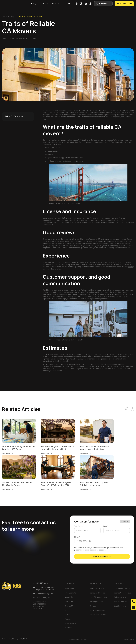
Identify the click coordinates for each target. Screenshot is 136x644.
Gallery (68, 615)
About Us (69, 597)
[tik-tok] (90, 4)
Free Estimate (71, 593)
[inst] (86, 4)
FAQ (67, 610)
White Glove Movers (97, 610)
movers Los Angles (71, 140)
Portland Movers (121, 602)
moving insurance (111, 218)
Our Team (69, 602)
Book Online (70, 589)
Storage (93, 606)
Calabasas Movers (121, 597)
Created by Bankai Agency (78, 640)
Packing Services (96, 602)
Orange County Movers (123, 593)
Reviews (68, 619)
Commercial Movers (97, 593)
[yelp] (76, 4)
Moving (33, 3)
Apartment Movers (97, 589)
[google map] (81, 4)
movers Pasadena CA (92, 239)
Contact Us (70, 606)
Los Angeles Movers (122, 589)
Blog (12, 17)
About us (55, 3)
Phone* (77, 537)
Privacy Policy (70, 623)
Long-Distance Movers (98, 597)
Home (4, 17)
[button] (33, 4)
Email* (106, 526)
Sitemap (68, 628)
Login (69, 3)
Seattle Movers (120, 606)
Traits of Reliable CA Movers (30, 17)
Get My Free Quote (124, 3)
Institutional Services (98, 615)
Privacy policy (129, 640)
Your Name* (79, 526)
